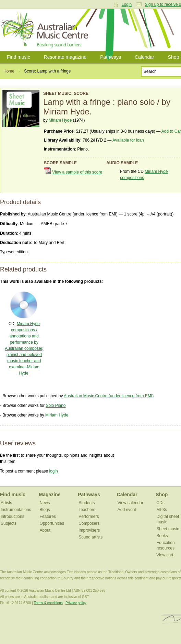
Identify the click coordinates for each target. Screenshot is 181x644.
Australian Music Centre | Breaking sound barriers (45, 30)
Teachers (87, 510)
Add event (127, 510)
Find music (19, 57)
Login (127, 4)
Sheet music (168, 529)
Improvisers (89, 530)
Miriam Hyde (60, 120)
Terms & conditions (48, 603)
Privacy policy (76, 603)
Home (9, 71)
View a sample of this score (77, 172)
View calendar (130, 503)
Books (162, 536)
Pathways (111, 57)
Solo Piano (56, 406)
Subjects (9, 523)
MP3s (162, 510)
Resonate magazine (65, 57)
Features (48, 517)
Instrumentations (16, 510)
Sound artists (90, 537)
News (45, 503)
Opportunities (52, 523)
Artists (6, 503)
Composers (89, 523)
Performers (89, 517)
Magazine (50, 495)
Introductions (13, 517)
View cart (165, 555)
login (53, 471)
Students (87, 503)
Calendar (144, 57)
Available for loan (128, 140)
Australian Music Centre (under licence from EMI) (109, 396)
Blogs (45, 510)
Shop (162, 495)
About (45, 530)
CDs (160, 503)
